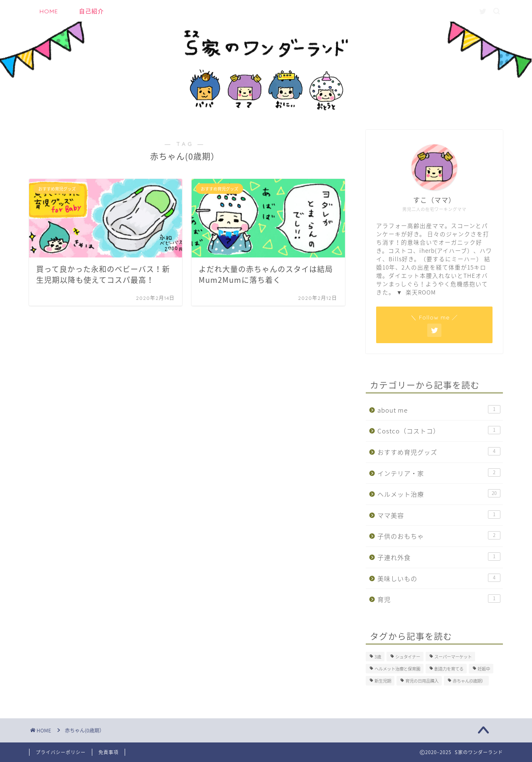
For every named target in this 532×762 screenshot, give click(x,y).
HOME (49, 11)
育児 (439, 599)
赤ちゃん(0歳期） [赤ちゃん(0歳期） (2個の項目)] (469, 681)
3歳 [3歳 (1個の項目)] (378, 657)
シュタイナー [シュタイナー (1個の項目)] (408, 657)
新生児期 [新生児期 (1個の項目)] (383, 681)
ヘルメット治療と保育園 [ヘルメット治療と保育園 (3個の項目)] (397, 669)
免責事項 (108, 752)
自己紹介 (91, 11)
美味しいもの (439, 578)
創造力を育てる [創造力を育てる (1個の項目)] (449, 669)
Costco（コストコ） (439, 431)
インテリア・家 (439, 473)
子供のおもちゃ (439, 536)
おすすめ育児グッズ (439, 452)
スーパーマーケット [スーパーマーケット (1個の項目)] (453, 657)
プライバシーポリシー (61, 752)
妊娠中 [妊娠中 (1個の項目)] (484, 669)
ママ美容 (439, 515)
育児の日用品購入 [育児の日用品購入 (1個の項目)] (422, 681)
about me (439, 410)
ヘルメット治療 (439, 494)
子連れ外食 (439, 557)
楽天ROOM (421, 292)
